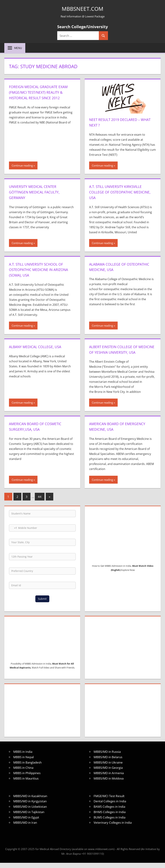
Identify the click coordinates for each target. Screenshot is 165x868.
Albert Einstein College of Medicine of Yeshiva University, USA (121, 352)
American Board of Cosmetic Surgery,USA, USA (39, 432)
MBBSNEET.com (83, 8)
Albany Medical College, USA (39, 347)
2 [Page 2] (17, 502)
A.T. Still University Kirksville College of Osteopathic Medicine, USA (120, 192)
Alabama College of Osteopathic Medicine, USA (117, 267)
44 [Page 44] (40, 502)
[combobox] (13, 534)
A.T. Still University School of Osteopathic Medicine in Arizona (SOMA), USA (40, 270)
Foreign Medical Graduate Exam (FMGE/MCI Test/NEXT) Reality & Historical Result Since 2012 (37, 95)
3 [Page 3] (27, 502)
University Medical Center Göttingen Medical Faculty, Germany (38, 192)
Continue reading (22, 165)
